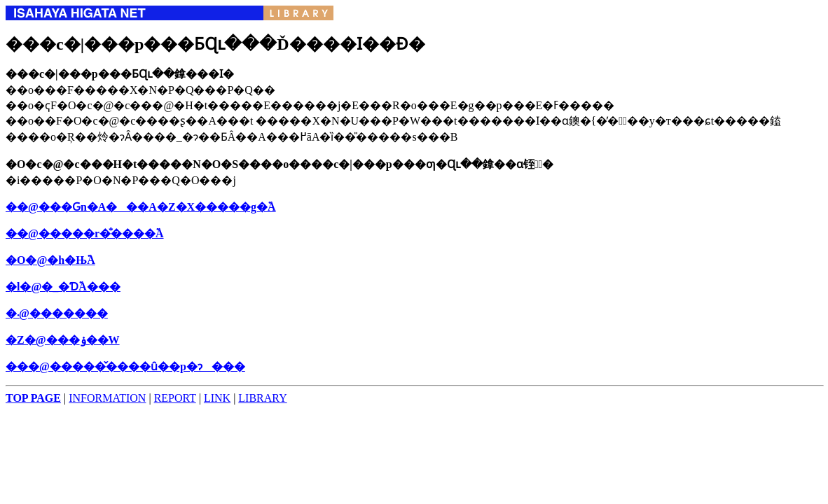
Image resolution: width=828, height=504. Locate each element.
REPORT (175, 398)
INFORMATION (107, 398)
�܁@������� (57, 313)
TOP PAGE (33, 398)
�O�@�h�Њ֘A (50, 260)
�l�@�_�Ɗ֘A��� (63, 287)
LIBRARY (262, 398)
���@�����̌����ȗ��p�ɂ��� (125, 366)
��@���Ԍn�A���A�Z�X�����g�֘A (141, 207)
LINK (217, 398)
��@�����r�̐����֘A (85, 233)
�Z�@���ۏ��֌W (63, 340)
